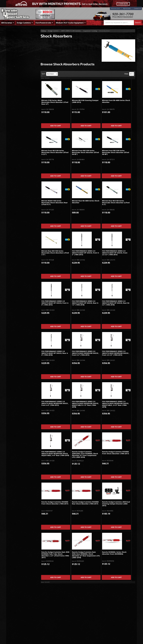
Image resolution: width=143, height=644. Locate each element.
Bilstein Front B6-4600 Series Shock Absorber (116, 101)
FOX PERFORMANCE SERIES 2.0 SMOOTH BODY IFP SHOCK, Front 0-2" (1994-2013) (86, 253)
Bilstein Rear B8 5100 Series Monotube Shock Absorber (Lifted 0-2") (116, 203)
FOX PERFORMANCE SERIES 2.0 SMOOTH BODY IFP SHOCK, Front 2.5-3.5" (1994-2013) (115, 253)
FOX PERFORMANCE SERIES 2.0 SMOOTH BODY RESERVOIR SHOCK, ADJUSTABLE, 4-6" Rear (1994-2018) (55, 454)
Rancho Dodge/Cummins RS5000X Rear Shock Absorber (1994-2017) (85, 503)
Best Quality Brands (20, 61)
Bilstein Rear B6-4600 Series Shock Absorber (86, 202)
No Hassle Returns (20, 68)
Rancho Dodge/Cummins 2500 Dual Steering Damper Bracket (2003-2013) (116, 504)
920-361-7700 (123, 14)
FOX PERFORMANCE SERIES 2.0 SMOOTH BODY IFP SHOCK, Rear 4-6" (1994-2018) (55, 353)
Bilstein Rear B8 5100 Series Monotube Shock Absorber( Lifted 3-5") (55, 253)
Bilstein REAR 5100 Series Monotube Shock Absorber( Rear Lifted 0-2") (55, 203)
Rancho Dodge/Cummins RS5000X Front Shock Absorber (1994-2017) (116, 453)
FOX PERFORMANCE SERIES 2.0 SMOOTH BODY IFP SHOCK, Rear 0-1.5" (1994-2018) (85, 303)
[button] (123, 23)
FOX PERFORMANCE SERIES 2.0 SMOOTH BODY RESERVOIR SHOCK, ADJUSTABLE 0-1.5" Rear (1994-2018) (85, 404)
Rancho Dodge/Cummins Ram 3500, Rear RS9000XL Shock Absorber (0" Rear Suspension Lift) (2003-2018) (86, 555)
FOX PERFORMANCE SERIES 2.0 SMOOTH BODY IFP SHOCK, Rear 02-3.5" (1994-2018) (116, 303)
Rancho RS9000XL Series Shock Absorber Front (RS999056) (114, 553)
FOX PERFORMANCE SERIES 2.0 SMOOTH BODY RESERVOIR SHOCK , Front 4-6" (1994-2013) (55, 403)
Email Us (16, 80)
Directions (18, 619)
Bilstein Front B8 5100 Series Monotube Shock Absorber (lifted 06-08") (116, 152)
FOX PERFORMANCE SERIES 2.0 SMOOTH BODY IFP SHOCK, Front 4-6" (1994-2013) (55, 303)
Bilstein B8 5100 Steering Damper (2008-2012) (85, 101)
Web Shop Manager (130, 642)
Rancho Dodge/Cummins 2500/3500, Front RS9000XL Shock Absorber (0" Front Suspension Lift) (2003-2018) (85, 455)
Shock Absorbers (16, 35)
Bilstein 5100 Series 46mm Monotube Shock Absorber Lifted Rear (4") (55, 102)
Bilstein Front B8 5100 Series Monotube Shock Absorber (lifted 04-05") (85, 152)
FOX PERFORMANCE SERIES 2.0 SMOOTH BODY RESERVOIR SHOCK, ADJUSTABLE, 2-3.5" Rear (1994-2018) (115, 404)
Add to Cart (56, 126)
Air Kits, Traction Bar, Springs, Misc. (22, 38)
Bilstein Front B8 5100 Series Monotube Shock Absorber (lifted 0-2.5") (55, 152)
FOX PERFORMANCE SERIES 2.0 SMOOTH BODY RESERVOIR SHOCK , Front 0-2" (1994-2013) (86, 353)
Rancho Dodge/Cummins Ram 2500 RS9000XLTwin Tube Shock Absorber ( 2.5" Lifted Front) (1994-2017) (55, 555)
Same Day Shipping (20, 55)
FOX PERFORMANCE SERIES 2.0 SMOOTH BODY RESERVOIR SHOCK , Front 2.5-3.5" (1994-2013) (116, 353)
